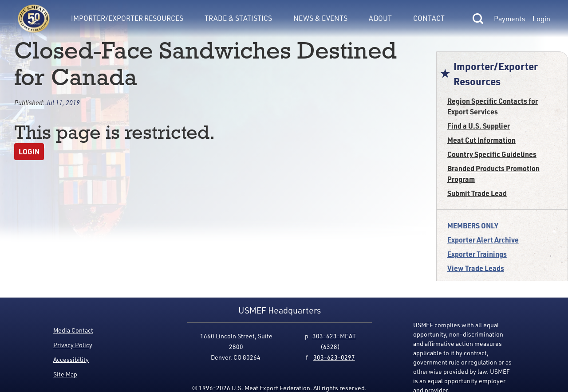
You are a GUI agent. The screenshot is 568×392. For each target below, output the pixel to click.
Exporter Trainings (477, 254)
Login (541, 19)
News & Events (320, 18)
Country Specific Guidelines (492, 154)
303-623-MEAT (334, 336)
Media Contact (73, 330)
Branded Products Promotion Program (493, 174)
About (380, 18)
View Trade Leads (476, 268)
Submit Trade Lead (477, 193)
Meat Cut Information (481, 140)
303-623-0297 (334, 357)
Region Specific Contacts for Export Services (493, 106)
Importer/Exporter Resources (127, 18)
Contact (429, 18)
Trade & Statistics (238, 18)
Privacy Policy (73, 345)
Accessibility (71, 359)
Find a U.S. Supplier (479, 126)
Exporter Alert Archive (483, 240)
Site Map (65, 374)
